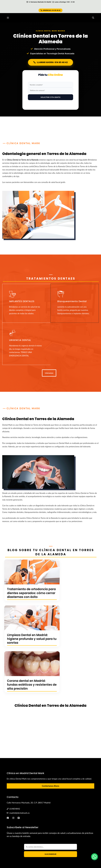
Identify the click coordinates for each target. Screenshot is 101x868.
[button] (93, 18)
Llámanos (49, 373)
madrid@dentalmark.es (19, 775)
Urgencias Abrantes (84, 844)
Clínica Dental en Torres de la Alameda (23, 160)
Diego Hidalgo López (31, 844)
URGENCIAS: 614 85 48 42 (50, 10)
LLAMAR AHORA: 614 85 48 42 (50, 62)
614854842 (15, 771)
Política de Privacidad (74, 850)
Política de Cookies (84, 847)
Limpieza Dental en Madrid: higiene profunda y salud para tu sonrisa (74, 593)
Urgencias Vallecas (66, 844)
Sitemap (71, 847)
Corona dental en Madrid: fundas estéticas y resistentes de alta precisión (27, 645)
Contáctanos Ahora (50, 748)
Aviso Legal (90, 850)
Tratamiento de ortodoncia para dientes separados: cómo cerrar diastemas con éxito (26, 595)
